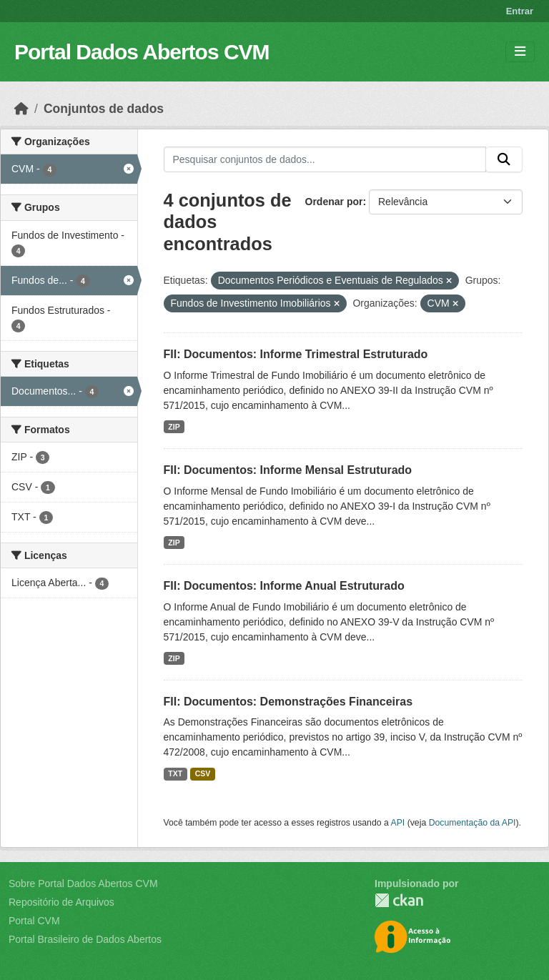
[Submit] (504, 159)
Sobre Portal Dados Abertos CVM (83, 884)
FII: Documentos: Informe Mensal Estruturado (288, 470)
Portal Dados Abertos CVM (142, 52)
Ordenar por (334, 202)
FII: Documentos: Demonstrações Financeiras (288, 702)
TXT (175, 773)
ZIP (174, 427)
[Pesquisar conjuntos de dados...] (325, 159)
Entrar (520, 11)
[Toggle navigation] (520, 52)
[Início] (21, 109)
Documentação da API (473, 823)
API (398, 823)
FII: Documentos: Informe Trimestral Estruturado (296, 354)
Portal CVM (34, 921)
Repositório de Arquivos (61, 902)
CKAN (399, 900)
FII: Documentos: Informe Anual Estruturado (284, 586)
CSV (203, 773)
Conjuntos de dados (104, 109)
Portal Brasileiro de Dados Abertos (85, 939)
